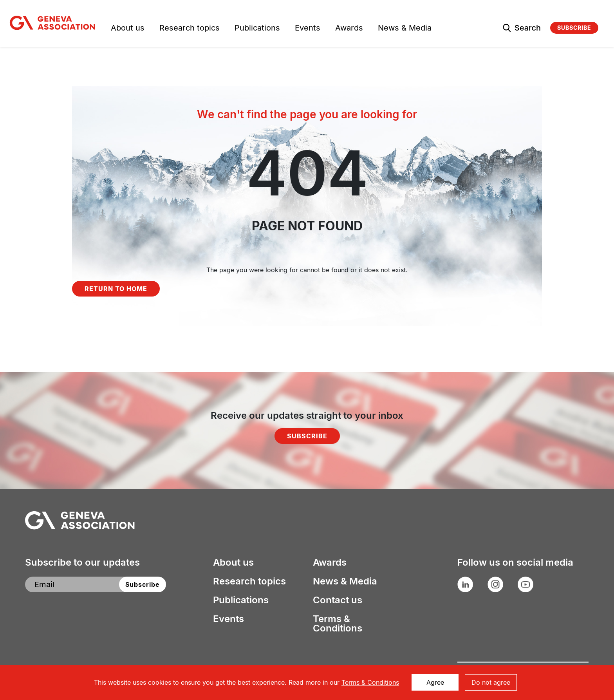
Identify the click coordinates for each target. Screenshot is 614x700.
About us (128, 29)
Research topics (190, 29)
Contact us (338, 600)
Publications (257, 29)
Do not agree (491, 682)
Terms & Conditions (338, 624)
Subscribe (574, 28)
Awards (349, 29)
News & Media (405, 29)
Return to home (116, 289)
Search (528, 28)
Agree (435, 682)
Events (308, 29)
